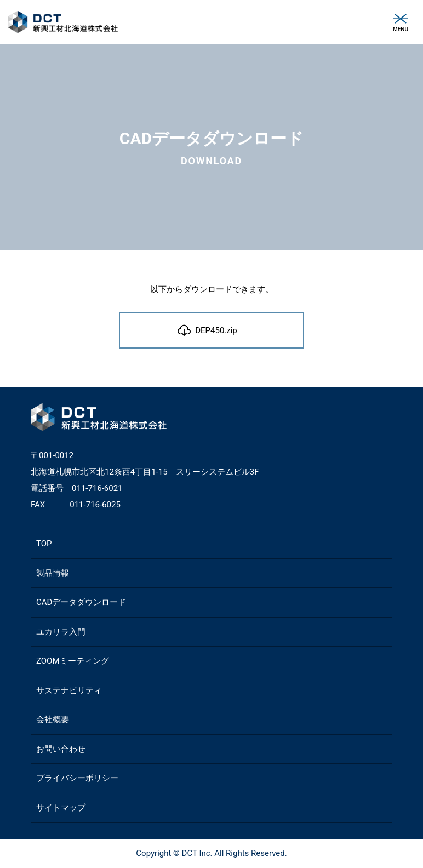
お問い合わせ (61, 749)
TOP (44, 544)
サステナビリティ (69, 690)
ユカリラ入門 (61, 632)
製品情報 (53, 573)
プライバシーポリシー (77, 778)
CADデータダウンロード (81, 602)
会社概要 (53, 719)
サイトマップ (61, 808)
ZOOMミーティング (73, 661)
